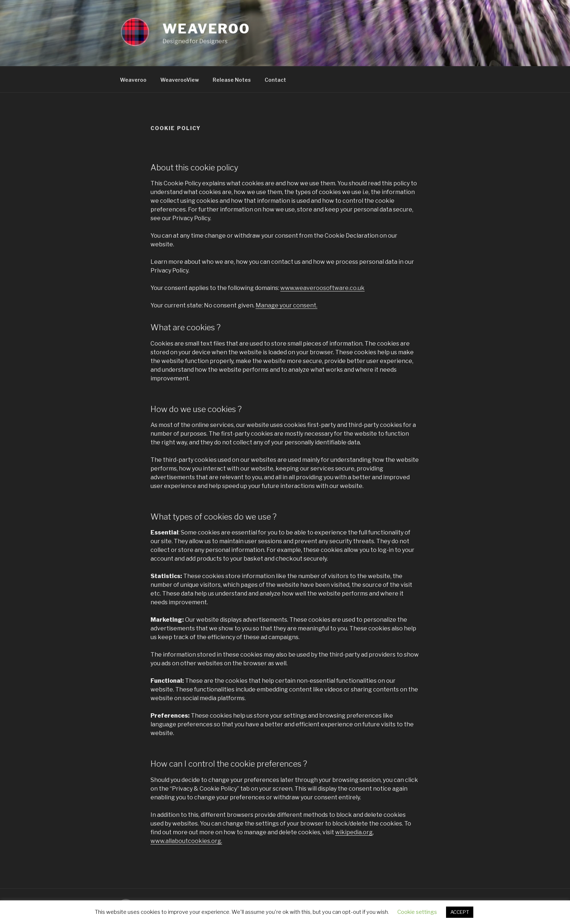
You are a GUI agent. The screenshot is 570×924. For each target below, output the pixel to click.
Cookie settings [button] (417, 912)
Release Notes (232, 80)
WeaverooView (180, 80)
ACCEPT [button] (460, 912)
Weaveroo (206, 29)
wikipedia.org (354, 832)
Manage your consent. (286, 305)
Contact (275, 80)
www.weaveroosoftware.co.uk (322, 288)
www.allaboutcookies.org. (186, 841)
